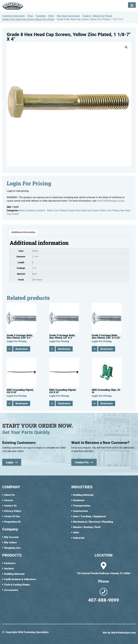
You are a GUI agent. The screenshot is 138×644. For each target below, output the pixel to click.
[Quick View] (10, 349)
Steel (34, 274)
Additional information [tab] (23, 232)
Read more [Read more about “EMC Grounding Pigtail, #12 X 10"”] (22, 403)
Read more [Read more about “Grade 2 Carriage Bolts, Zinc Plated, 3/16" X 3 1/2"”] (107, 349)
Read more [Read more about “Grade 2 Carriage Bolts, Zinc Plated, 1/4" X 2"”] (64, 349)
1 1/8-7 (36, 257)
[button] (126, 47)
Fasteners (31, 210)
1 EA (34, 268)
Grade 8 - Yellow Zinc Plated (51, 210)
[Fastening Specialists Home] (13, 6)
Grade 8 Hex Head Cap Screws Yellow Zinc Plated (93, 210)
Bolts (22, 210)
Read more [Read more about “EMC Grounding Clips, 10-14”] (107, 403)
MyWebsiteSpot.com (124, 632)
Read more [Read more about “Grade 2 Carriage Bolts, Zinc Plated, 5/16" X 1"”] (22, 349)
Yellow (35, 251)
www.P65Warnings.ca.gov (111, 201)
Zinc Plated (37, 280)
